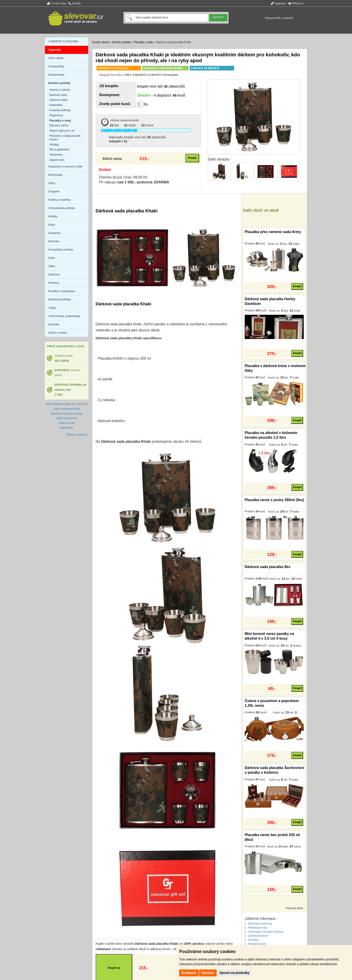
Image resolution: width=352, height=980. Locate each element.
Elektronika (55, 175)
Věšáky (54, 144)
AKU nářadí (56, 58)
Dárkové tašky (59, 100)
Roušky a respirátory (62, 291)
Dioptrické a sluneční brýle (65, 166)
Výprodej (55, 50)
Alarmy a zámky (60, 90)
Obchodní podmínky (260, 924)
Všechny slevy (294, 908)
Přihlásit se (296, 3)
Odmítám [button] (208, 973)
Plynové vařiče (59, 125)
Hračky (53, 216)
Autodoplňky (56, 66)
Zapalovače (57, 160)
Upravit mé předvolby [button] (234, 973)
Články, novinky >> (77, 435)
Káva (52, 225)
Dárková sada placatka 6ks (268, 567)
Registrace (278, 3)
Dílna (52, 183)
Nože (52, 258)
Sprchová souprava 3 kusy (67, 414)
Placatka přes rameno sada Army (273, 232)
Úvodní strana (57, 3)
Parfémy (54, 283)
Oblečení (54, 274)
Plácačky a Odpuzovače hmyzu (65, 138)
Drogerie (54, 191)
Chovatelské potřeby (62, 208)
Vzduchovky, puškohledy (64, 316)
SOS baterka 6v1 (67, 418)
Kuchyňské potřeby (61, 250)
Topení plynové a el (62, 131)
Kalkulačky (67, 428)
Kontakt (75, 3)
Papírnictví (56, 115)
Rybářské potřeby (60, 299)
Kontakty (253, 940)
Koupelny (54, 233)
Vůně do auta (67, 423)
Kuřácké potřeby (60, 110)
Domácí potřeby (122, 42)
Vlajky (52, 308)
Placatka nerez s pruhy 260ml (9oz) (274, 500)
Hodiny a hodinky (59, 200)
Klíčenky (54, 241)
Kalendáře (56, 105)
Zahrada (54, 324)
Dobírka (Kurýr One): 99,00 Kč (123, 177)
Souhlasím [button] (189, 973)
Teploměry (56, 155)
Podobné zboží (257, 944)
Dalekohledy (56, 75)
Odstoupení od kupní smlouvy (266, 932)
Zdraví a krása (58, 333)
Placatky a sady (143, 42)
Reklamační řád (257, 928)
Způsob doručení (258, 936)
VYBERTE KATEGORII (63, 41)
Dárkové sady (58, 95)
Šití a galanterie (59, 149)
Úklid (52, 266)
